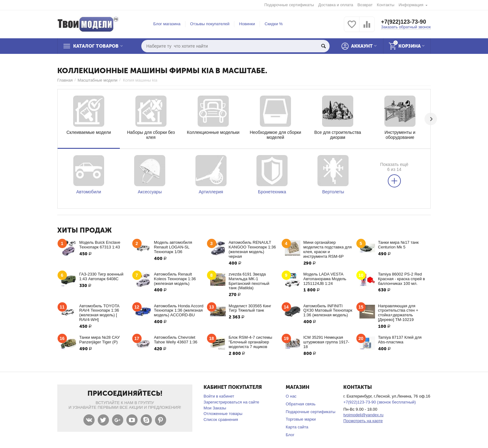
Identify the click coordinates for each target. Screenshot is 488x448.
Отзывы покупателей (210, 24)
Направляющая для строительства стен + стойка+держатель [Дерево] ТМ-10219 (398, 313)
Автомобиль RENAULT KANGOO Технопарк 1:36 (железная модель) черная (252, 249)
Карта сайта (297, 427)
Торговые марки (301, 419)
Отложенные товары (223, 414)
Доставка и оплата (336, 5)
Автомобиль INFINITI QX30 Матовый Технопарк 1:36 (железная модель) (328, 311)
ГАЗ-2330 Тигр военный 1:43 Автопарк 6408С (101, 276)
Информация (411, 5)
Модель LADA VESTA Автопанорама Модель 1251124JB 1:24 (325, 279)
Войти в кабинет (219, 396)
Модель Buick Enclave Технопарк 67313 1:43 (100, 245)
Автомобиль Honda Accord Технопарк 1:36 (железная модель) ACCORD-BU (179, 311)
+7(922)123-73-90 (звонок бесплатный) (380, 402)
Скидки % (274, 24)
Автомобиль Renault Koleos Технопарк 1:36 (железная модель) (175, 279)
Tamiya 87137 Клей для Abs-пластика (400, 340)
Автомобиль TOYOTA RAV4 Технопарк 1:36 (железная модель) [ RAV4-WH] (99, 313)
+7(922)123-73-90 (404, 22)
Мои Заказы (215, 408)
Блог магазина (167, 24)
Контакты (386, 5)
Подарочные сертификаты (289, 5)
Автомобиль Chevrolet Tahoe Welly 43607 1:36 (176, 340)
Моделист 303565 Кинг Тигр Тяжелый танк (250, 308)
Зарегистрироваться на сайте (231, 402)
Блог (290, 435)
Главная (65, 80)
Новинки (247, 24)
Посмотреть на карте (363, 421)
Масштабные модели (97, 80)
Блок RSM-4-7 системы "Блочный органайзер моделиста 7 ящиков (251, 342)
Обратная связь (301, 404)
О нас (291, 396)
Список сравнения (221, 420)
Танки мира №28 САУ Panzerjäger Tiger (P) (100, 340)
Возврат (365, 5)
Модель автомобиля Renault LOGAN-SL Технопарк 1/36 (173, 247)
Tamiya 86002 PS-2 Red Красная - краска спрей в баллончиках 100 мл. (402, 279)
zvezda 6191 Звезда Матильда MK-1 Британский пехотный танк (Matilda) (249, 281)
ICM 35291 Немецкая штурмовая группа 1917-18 (326, 342)
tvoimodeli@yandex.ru (363, 415)
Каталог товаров (96, 46)
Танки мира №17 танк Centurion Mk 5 (399, 245)
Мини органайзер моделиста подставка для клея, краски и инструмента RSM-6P (328, 249)
